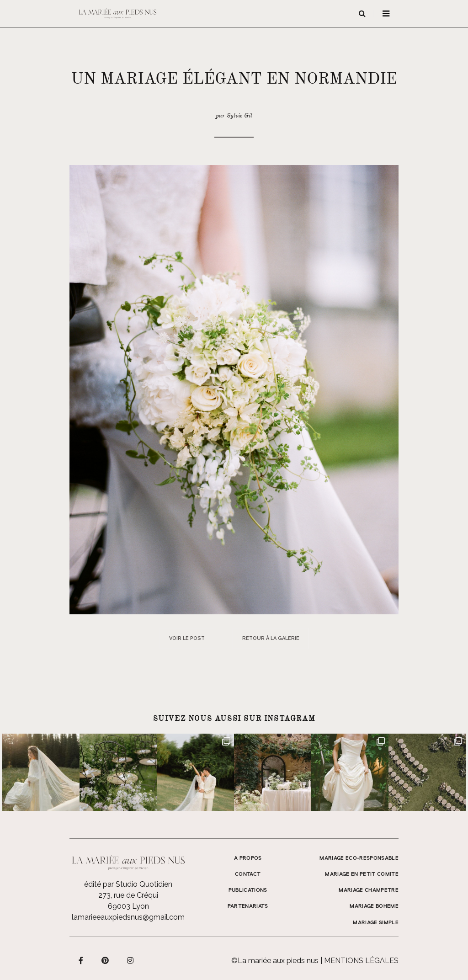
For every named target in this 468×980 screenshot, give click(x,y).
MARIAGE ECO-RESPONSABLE (359, 858)
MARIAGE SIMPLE (376, 923)
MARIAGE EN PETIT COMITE (362, 874)
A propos (248, 858)
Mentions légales (361, 961)
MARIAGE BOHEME (374, 906)
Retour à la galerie (271, 638)
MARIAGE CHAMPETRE (369, 890)
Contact (248, 874)
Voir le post (187, 638)
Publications (248, 890)
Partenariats (248, 906)
